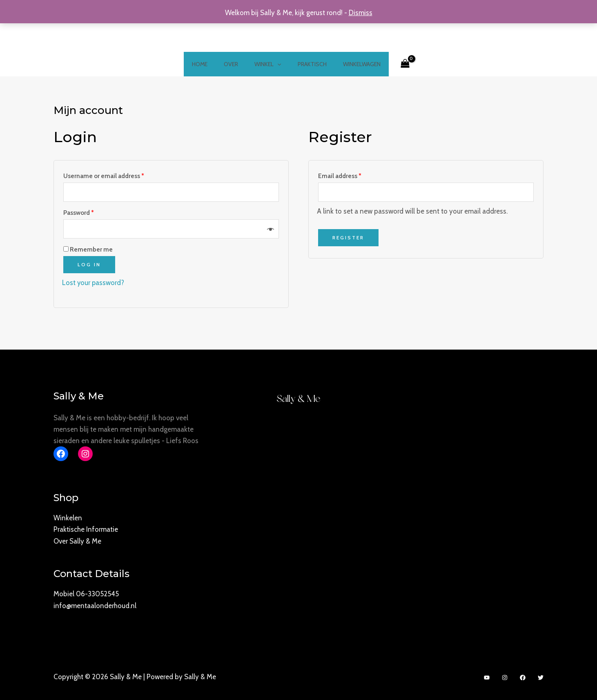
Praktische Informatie (86, 529)
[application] (277, 64)
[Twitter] (541, 676)
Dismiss (361, 13)
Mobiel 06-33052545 (86, 593)
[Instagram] (505, 676)
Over (236, 64)
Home (209, 64)
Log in (89, 264)
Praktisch (307, 64)
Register (348, 238)
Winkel (268, 64)
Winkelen (68, 518)
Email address (340, 176)
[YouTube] (487, 676)
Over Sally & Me (77, 541)
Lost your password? (94, 283)
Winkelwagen (352, 64)
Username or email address (104, 176)
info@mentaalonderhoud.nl (95, 604)
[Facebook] (523, 676)
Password (79, 213)
